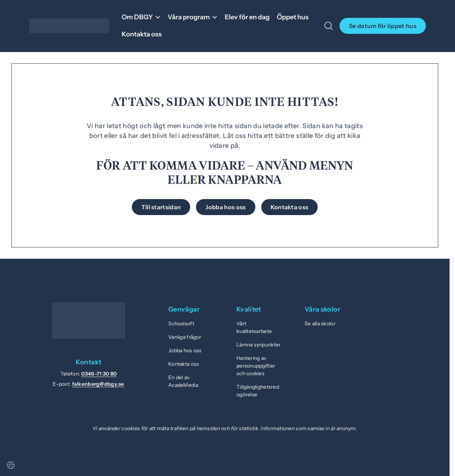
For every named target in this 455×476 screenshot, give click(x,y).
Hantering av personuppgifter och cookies (256, 366)
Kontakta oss (142, 34)
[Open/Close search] (329, 26)
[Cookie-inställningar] (11, 465)
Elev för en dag (247, 17)
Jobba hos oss (185, 350)
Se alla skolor (320, 324)
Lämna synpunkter (258, 345)
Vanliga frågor (185, 337)
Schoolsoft (181, 324)
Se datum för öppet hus (383, 26)
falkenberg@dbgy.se (98, 384)
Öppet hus (293, 17)
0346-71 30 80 (99, 374)
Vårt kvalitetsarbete (254, 327)
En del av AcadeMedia (183, 381)
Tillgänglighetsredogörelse (258, 391)
